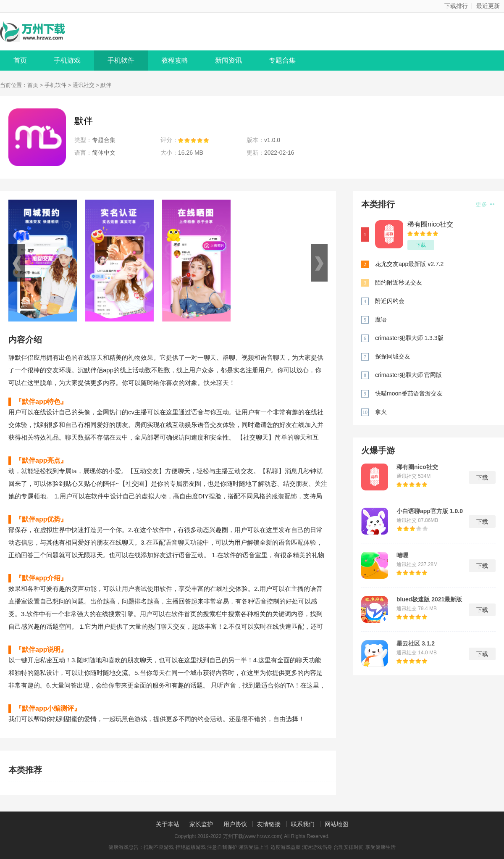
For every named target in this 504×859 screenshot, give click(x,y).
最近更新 (488, 6)
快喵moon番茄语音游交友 (409, 393)
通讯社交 (84, 85)
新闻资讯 (228, 60)
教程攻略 (175, 60)
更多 (485, 204)
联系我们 (303, 824)
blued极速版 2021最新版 (429, 599)
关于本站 (168, 824)
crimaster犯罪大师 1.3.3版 (409, 338)
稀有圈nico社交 (430, 224)
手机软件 (121, 60)
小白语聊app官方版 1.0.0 (430, 511)
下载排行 (456, 6)
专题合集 (282, 60)
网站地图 (336, 824)
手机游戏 (67, 60)
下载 (421, 245)
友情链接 (269, 824)
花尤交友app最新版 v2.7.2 (409, 264)
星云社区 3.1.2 (416, 643)
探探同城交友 (393, 356)
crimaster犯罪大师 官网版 (408, 375)
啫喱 (402, 555)
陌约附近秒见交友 (399, 282)
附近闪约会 (390, 301)
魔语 (381, 319)
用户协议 (235, 824)
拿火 (381, 412)
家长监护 (201, 824)
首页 (20, 60)
